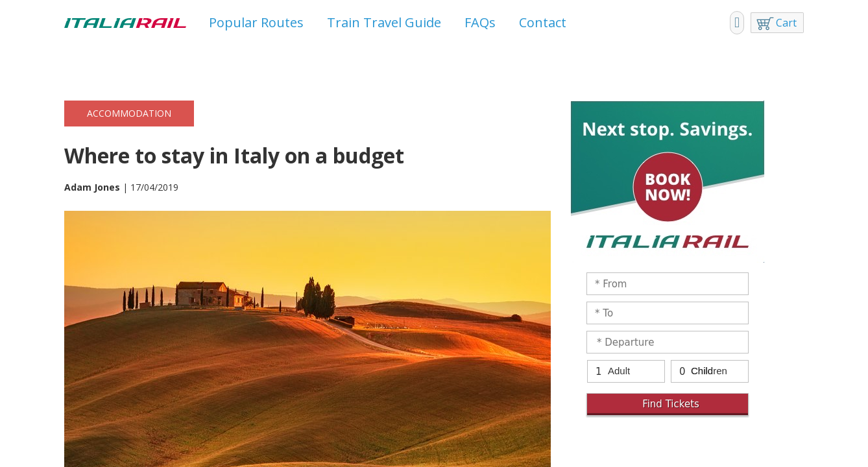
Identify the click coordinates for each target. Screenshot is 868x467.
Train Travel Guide (384, 22)
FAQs (480, 22)
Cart (786, 23)
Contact (543, 22)
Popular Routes (256, 22)
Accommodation (129, 113)
